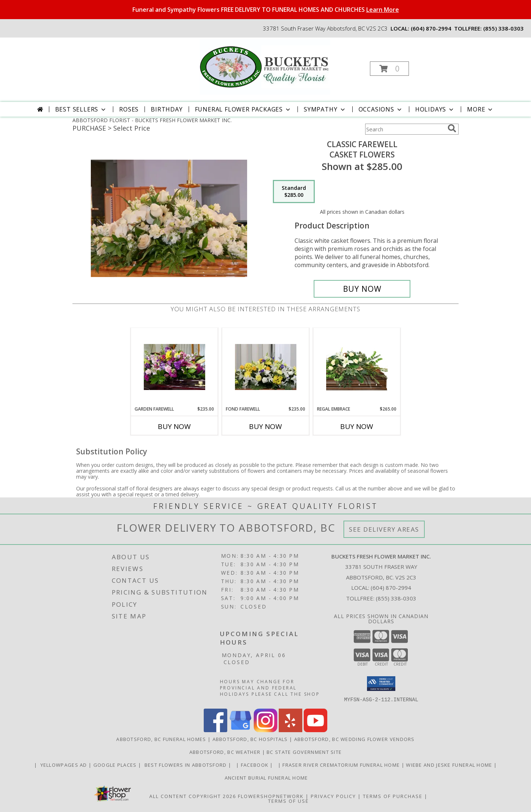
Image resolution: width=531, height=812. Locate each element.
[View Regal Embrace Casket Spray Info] (357, 367)
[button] (389, 69)
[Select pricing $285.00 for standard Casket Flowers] (294, 192)
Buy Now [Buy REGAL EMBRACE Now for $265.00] (357, 426)
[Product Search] (405, 129)
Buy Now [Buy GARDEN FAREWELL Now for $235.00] (174, 426)
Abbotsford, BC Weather (225, 752)
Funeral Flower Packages (243, 109)
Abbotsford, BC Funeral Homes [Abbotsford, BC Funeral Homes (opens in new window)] (161, 739)
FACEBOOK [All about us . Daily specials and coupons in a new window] (256, 765)
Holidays (435, 109)
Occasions (381, 109)
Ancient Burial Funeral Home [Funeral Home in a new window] (265, 777)
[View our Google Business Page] (240, 730)
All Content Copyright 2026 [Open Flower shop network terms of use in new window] (193, 796)
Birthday (167, 109)
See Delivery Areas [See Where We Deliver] (384, 529)
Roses (129, 109)
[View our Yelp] (291, 730)
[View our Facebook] (215, 730)
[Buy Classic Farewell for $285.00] (362, 289)
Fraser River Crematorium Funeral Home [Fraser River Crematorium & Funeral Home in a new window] (342, 765)
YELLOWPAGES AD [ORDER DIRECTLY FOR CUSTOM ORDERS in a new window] (64, 765)
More (480, 109)
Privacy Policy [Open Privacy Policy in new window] (333, 796)
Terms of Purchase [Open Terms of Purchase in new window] (393, 796)
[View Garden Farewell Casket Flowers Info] (174, 367)
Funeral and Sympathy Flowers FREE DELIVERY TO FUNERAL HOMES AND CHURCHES (266, 10)
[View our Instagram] (265, 730)
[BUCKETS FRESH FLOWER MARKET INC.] (265, 66)
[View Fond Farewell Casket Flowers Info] (266, 367)
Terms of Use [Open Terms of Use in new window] (288, 801)
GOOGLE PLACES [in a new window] (116, 765)
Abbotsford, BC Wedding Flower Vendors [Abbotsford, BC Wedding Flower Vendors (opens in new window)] (354, 739)
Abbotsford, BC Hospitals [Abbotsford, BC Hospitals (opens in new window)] (250, 739)
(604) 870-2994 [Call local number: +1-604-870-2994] (431, 28)
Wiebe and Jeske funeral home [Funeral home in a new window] (450, 765)
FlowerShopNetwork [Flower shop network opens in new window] (271, 796)
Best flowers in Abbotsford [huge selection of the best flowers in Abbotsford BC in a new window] (186, 765)
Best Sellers (81, 109)
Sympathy (325, 109)
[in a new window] (235, 765)
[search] (452, 128)
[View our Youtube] (316, 730)
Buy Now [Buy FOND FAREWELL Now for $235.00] (265, 426)
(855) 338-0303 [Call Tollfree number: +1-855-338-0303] (396, 598)
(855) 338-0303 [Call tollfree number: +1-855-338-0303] (503, 28)
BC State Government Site (304, 752)
